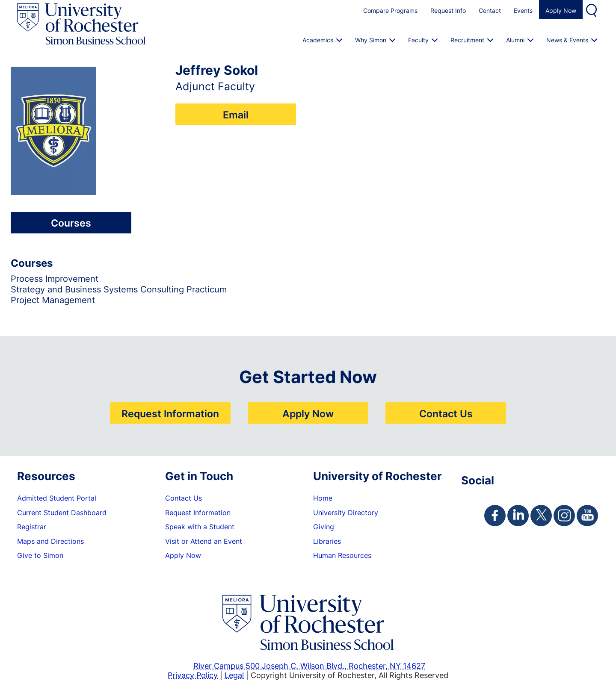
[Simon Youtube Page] (587, 516)
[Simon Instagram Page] (564, 516)
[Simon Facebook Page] (495, 516)
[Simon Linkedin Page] (518, 516)
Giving (324, 527)
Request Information (170, 413)
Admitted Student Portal (57, 498)
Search (592, 10)
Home (323, 498)
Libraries (327, 541)
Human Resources (342, 555)
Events (523, 10)
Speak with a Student (200, 527)
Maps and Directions (50, 541)
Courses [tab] (71, 223)
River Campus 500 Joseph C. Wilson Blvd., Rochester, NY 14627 (309, 666)
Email (236, 115)
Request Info (448, 10)
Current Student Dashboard (62, 513)
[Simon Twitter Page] (541, 516)
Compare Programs (390, 10)
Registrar (32, 527)
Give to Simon (40, 555)
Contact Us (446, 413)
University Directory (346, 513)
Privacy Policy (193, 675)
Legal (234, 675)
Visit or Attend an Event (204, 541)
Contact (490, 10)
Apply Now (561, 10)
